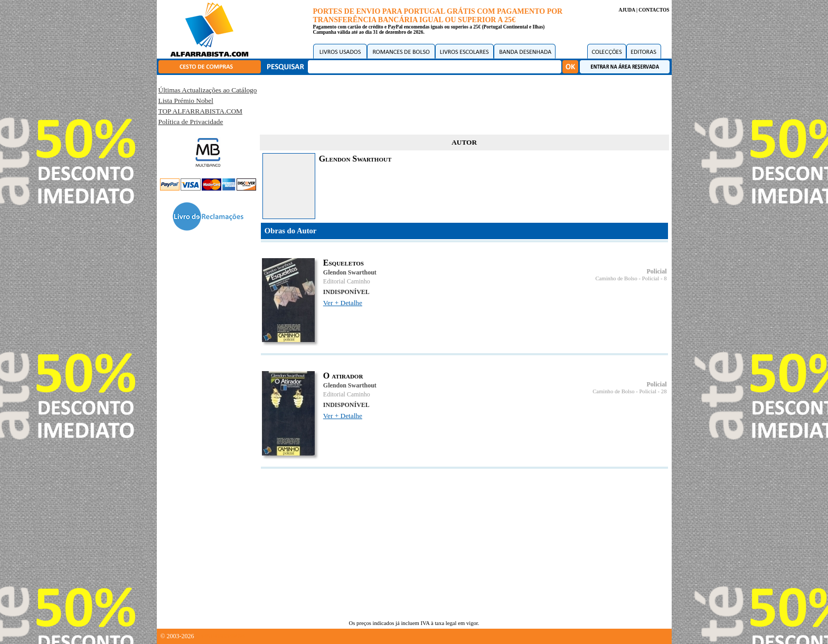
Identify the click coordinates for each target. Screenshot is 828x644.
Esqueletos (344, 263)
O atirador (343, 376)
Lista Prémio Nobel (186, 101)
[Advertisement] (464, 103)
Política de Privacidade (191, 122)
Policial (657, 271)
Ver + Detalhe (343, 303)
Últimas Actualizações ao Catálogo (208, 90)
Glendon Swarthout (350, 272)
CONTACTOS (654, 10)
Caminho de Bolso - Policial (628, 278)
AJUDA (627, 10)
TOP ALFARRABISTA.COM (200, 111)
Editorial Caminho (347, 281)
